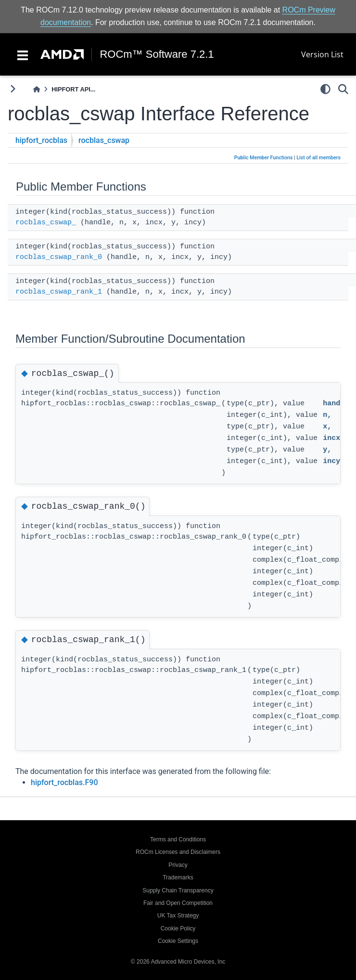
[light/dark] (325, 89)
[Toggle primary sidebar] (13, 89)
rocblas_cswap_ (46, 223)
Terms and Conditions (178, 839)
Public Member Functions (264, 158)
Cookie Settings (178, 941)
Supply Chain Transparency (178, 890)
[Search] (343, 89)
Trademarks (178, 877)
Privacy (178, 865)
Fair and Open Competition (178, 903)
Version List (322, 54)
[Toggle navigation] (23, 54)
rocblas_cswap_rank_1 (59, 292)
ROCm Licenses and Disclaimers (178, 852)
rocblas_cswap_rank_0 (59, 257)
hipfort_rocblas (41, 140)
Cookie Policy (178, 928)
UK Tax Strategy (178, 916)
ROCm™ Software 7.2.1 (157, 54)
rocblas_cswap (104, 140)
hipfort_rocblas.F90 (64, 782)
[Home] (37, 89)
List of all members (318, 158)
